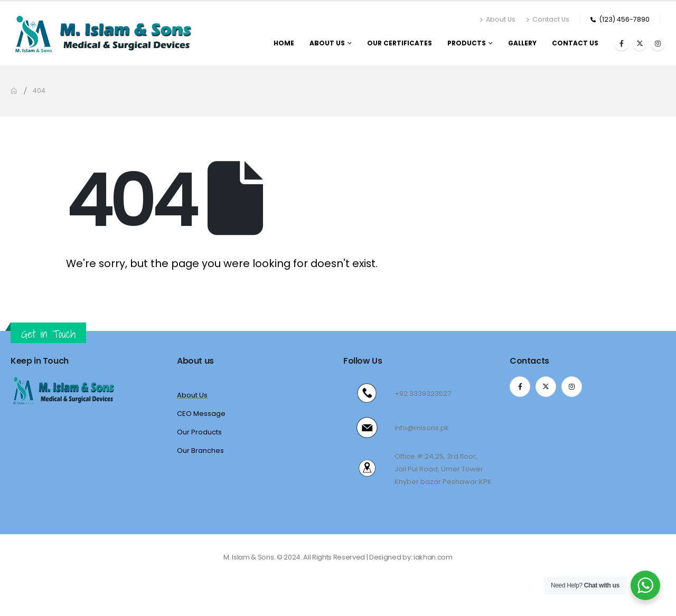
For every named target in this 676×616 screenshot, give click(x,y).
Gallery (522, 43)
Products (467, 43)
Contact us (575, 43)
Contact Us (548, 19)
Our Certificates (400, 43)
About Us (497, 19)
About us (327, 43)
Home (284, 43)
